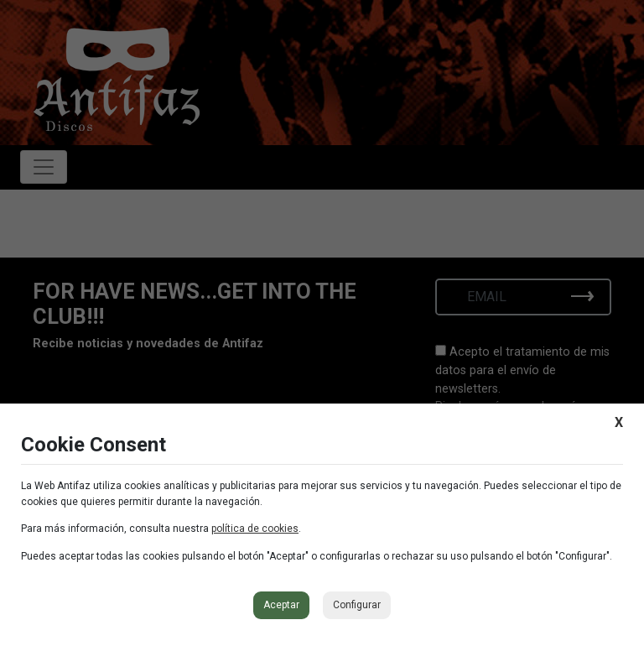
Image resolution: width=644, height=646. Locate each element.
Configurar (357, 605)
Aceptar (281, 605)
